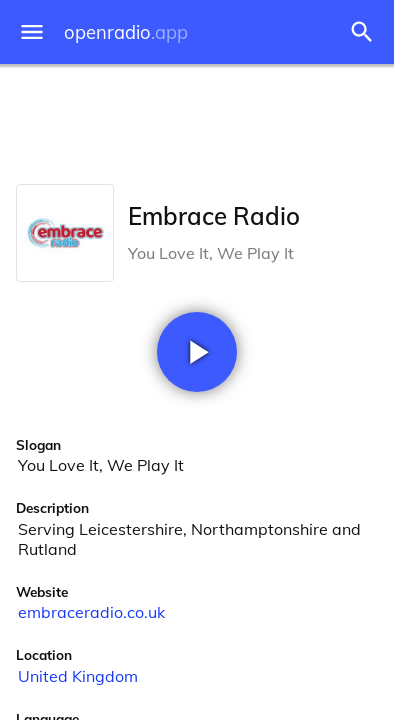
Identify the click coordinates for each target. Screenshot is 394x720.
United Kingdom (78, 676)
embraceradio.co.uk (91, 612)
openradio (126, 32)
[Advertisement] (197, 120)
